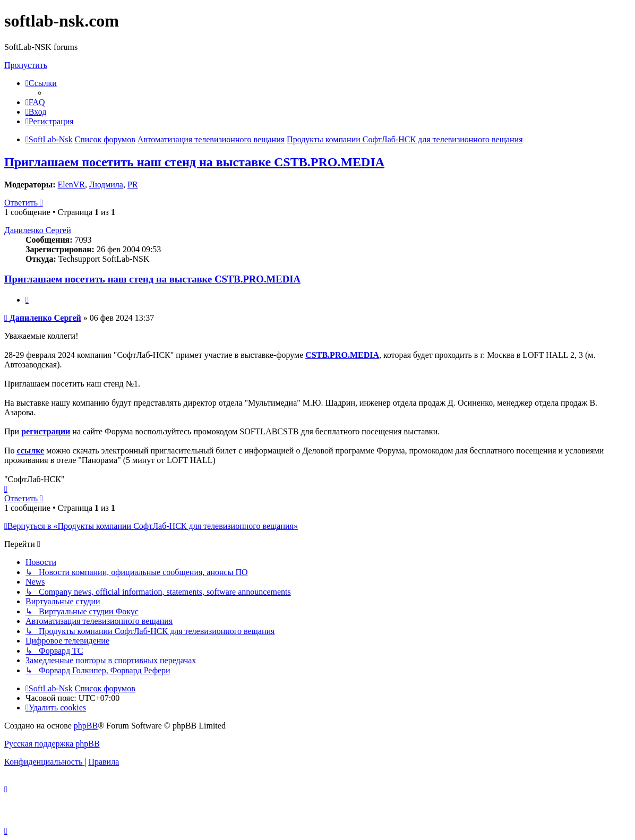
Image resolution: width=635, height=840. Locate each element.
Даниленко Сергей (38, 230)
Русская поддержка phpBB (52, 744)
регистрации (46, 431)
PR (133, 185)
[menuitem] (35, 102)
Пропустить (26, 65)
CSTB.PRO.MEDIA (342, 355)
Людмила (106, 185)
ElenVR (71, 185)
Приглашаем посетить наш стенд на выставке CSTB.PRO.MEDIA (194, 162)
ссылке (31, 451)
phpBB (86, 726)
